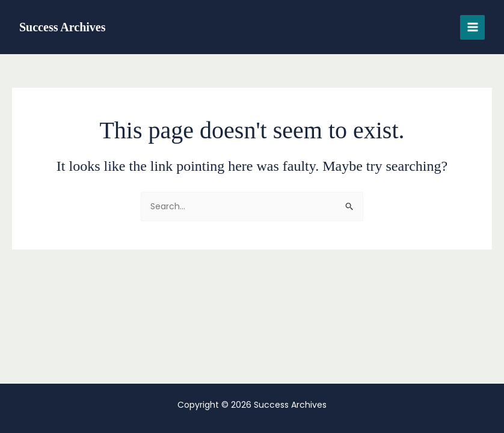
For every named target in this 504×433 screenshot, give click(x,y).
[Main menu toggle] (472, 27)
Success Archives (63, 27)
